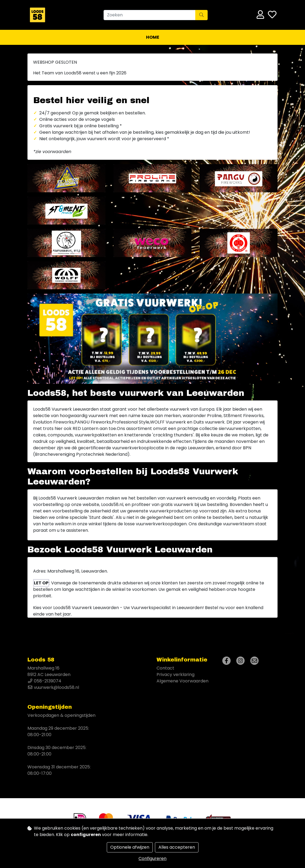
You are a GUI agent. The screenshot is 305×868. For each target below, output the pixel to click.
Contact (165, 668)
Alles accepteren (177, 847)
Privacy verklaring (175, 674)
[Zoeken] (150, 15)
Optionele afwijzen (130, 847)
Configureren (152, 858)
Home (153, 37)
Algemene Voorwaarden (182, 681)
